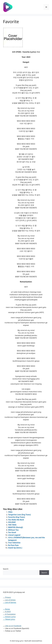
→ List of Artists (9, 600)
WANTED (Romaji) (15, 527)
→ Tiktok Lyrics (9, 619)
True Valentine (14, 543)
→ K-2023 (7, 612)
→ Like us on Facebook (12, 626)
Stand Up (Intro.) (15, 548)
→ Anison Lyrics (9, 617)
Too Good (12, 532)
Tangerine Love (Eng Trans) (19, 515)
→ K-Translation (9, 614)
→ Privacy (7, 597)
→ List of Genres (10, 602)
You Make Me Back (16, 520)
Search (6, 569)
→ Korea (6, 609)
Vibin (10, 512)
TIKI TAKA (12, 525)
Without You (13, 530)
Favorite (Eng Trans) (16, 517)
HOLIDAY (12, 522)
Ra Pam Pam (13, 545)
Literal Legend (14, 535)
